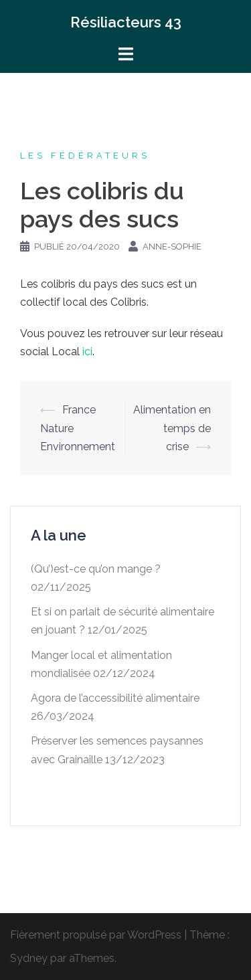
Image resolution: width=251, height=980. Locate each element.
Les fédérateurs (85, 156)
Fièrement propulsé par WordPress (96, 935)
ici (87, 352)
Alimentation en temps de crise (172, 428)
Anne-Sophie (172, 247)
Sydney (29, 958)
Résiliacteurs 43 (126, 22)
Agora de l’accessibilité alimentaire (115, 698)
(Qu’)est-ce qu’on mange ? (96, 569)
